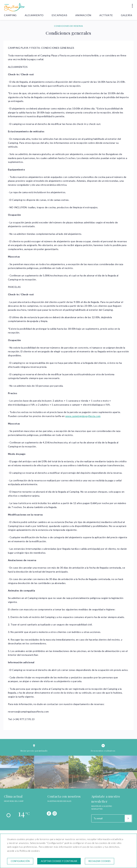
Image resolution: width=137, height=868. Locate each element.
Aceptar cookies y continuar (59, 861)
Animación (83, 15)
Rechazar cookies (100, 861)
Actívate (106, 15)
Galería (127, 15)
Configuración (20, 861)
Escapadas (60, 15)
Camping (10, 15)
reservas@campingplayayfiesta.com (28, 712)
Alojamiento (34, 15)
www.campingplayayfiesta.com (83, 416)
